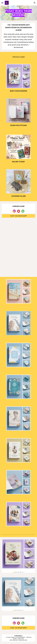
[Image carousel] (19, 556)
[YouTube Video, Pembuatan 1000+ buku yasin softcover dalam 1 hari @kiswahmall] (19, 263)
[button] (2, 3)
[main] (19, 13)
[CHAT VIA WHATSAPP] (19, 216)
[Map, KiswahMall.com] (19, 235)
